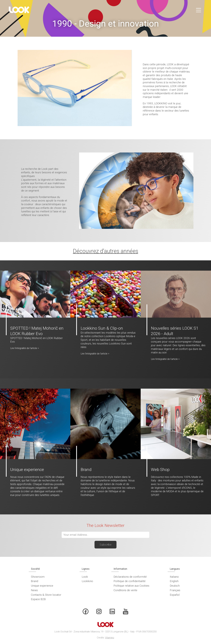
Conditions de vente (125, 590)
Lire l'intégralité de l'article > (25, 348)
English (174, 581)
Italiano (174, 577)
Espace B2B (38, 599)
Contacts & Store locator (46, 595)
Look (85, 577)
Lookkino (87, 581)
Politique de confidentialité (130, 581)
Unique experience (42, 586)
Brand (35, 581)
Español (175, 595)
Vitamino (110, 638)
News (34, 590)
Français (175, 590)
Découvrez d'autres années (106, 251)
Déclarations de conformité (130, 577)
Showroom (38, 577)
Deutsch (175, 586)
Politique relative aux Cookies (131, 586)
